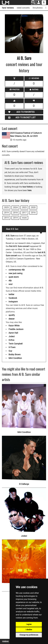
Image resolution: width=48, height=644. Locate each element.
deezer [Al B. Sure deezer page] (12, 319)
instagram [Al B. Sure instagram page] (13, 302)
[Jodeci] (24, 508)
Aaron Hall (13, 333)
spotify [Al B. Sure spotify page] (12, 315)
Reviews (5, 641)
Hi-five (11, 340)
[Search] (33, 3)
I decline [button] (29, 630)
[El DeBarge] (24, 456)
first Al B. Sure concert (19, 246)
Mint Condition (15, 358)
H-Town (12, 347)
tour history (28, 187)
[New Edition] (24, 560)
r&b (10, 281)
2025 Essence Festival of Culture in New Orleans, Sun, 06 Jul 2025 (26, 135)
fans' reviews (8, 8)
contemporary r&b (17, 270)
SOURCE (25, 16)
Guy (10, 351)
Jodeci (12, 336)
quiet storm (14, 277)
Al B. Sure (24, 58)
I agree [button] (29, 624)
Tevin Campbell (16, 344)
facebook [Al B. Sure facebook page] (13, 298)
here (29, 190)
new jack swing (15, 273)
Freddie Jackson (16, 329)
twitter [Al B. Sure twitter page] (11, 294)
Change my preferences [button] (29, 635)
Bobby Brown (15, 355)
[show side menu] (44, 3)
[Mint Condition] (24, 406)
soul (10, 284)
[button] (39, 3)
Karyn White (14, 326)
